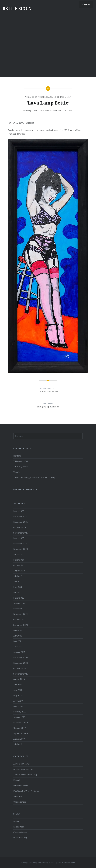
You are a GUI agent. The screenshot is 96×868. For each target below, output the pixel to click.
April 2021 (18, 647)
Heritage (17, 456)
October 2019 (20, 728)
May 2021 (18, 641)
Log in (16, 821)
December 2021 (20, 609)
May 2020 (18, 695)
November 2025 (21, 522)
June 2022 (18, 582)
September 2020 (21, 674)
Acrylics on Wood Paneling (25, 775)
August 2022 (19, 571)
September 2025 (21, 533)
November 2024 (21, 549)
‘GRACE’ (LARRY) (21, 467)
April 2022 (18, 592)
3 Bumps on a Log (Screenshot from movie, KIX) (34, 477)
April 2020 (18, 701)
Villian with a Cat (21, 461)
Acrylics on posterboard (39, 97)
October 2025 (20, 527)
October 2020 (20, 668)
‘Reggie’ (17, 472)
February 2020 (20, 712)
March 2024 (19, 560)
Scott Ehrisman (41, 110)
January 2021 (19, 652)
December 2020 (20, 657)
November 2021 (21, 614)
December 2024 (20, 544)
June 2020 (18, 690)
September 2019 (21, 733)
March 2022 (19, 598)
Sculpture (17, 796)
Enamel (17, 780)
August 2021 (19, 630)
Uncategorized (20, 802)
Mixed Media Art (62, 97)
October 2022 (20, 565)
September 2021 (21, 625)
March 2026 (19, 511)
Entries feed (19, 827)
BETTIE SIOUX (17, 9)
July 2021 (18, 636)
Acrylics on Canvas (21, 764)
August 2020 (19, 679)
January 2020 (19, 717)
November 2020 (21, 663)
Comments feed (20, 832)
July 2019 (18, 744)
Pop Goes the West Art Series (26, 791)
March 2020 (19, 706)
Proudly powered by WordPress (34, 862)
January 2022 (19, 603)
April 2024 (18, 554)
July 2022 (18, 576)
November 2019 (21, 722)
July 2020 (18, 685)
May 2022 (18, 587)
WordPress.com (68, 862)
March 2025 (19, 538)
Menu (87, 5)
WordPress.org (20, 838)
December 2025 (20, 516)
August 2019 (19, 739)
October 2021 (20, 619)
